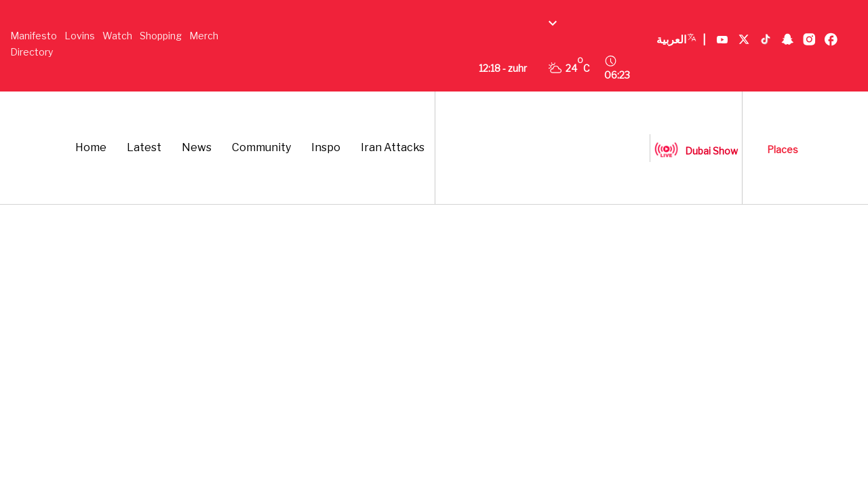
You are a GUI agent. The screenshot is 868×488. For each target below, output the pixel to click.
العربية (681, 40)
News (197, 147)
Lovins (80, 36)
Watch (117, 36)
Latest (144, 147)
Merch (204, 36)
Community (261, 147)
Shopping (161, 36)
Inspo (326, 147)
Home (91, 147)
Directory (32, 52)
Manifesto (34, 36)
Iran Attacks (393, 147)
